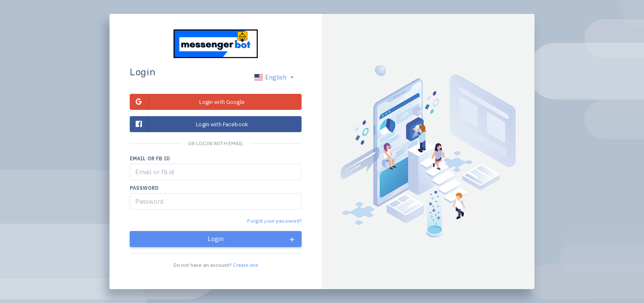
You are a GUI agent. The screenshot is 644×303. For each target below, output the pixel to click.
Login (251, 239)
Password (144, 188)
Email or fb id (150, 158)
